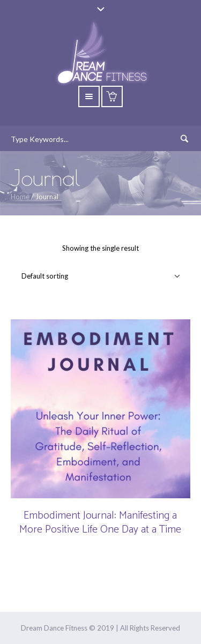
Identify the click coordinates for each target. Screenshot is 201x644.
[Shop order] (100, 276)
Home (20, 197)
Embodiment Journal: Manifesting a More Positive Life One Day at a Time (100, 523)
